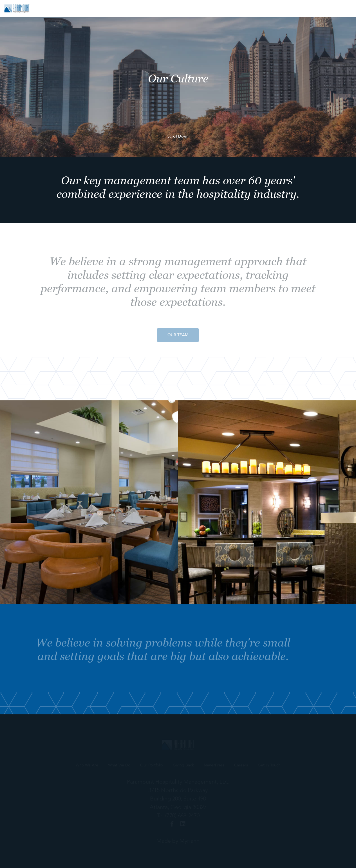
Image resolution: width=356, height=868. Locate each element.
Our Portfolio (212, 8)
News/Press (280, 8)
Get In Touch (339, 8)
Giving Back (248, 8)
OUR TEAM (178, 337)
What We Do (177, 8)
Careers (309, 8)
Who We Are (142, 8)
